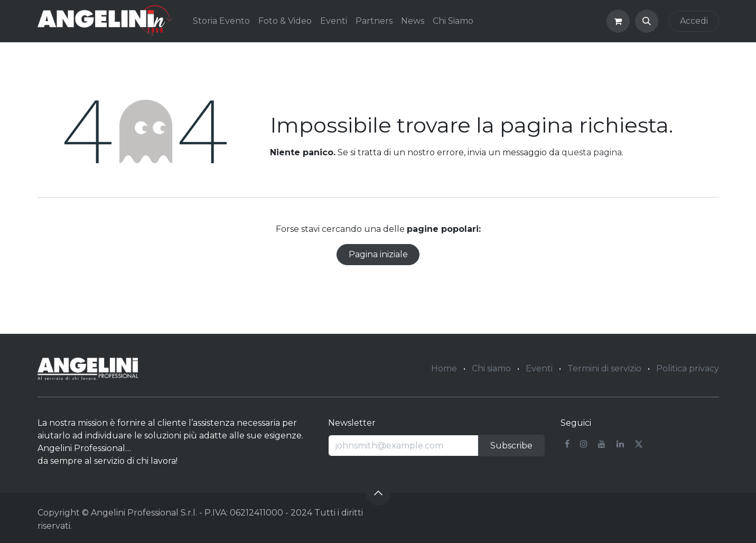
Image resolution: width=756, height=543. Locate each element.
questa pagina (592, 152)
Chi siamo (491, 368)
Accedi (694, 21)
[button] (647, 21)
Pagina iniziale (378, 254)
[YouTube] (602, 444)
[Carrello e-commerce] (618, 21)
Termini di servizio (604, 368)
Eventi (539, 368)
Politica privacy (688, 368)
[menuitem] (221, 21)
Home (444, 368)
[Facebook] (567, 444)
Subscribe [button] (511, 446)
